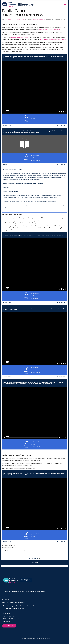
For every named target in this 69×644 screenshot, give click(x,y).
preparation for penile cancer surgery (15, 19)
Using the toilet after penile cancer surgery (50, 29)
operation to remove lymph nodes (20, 38)
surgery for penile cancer (39, 19)
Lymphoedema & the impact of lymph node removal (53, 39)
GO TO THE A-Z (9, 626)
